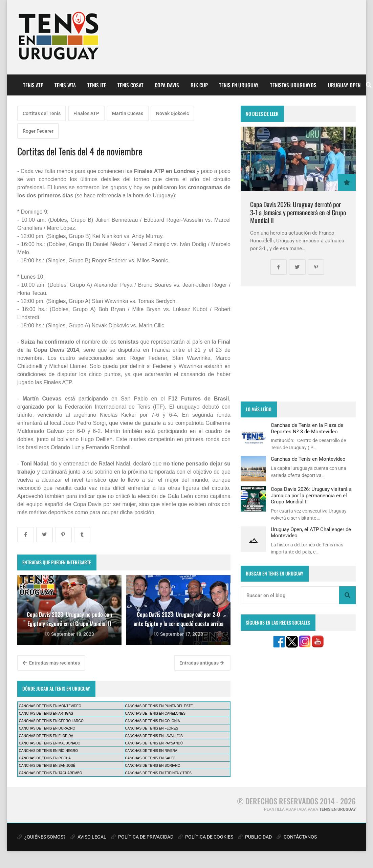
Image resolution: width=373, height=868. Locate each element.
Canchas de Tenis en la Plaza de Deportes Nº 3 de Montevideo (307, 428)
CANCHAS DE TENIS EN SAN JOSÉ (47, 766)
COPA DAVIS (167, 85)
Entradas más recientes (51, 663)
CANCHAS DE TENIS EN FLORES (151, 728)
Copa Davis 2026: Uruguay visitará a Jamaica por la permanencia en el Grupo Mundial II (311, 495)
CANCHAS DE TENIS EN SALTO (150, 758)
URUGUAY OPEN (344, 85)
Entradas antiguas (202, 663)
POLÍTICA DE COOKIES (206, 837)
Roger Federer (38, 131)
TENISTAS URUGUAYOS (293, 85)
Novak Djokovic (172, 113)
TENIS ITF (97, 85)
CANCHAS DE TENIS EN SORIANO (152, 766)
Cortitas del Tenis (42, 113)
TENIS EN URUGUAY (239, 85)
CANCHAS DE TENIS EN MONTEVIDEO (50, 706)
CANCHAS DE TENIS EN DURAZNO (47, 728)
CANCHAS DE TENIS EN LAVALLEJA (154, 736)
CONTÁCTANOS (297, 837)
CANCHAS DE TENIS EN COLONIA (152, 721)
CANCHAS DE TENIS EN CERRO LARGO (51, 721)
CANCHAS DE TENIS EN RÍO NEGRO (48, 751)
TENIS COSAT (130, 85)
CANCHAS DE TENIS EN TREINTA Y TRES (158, 773)
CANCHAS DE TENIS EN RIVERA (151, 751)
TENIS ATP (33, 85)
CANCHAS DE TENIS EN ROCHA (45, 758)
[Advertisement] (298, 344)
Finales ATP (86, 113)
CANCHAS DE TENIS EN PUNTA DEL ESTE (159, 706)
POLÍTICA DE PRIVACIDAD (142, 837)
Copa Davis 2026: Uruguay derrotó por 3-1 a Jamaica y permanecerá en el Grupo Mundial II (298, 212)
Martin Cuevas (128, 113)
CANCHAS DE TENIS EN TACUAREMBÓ (51, 773)
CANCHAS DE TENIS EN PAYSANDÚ (154, 743)
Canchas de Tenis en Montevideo (308, 459)
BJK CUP (199, 85)
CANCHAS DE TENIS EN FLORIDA (46, 736)
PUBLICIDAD (255, 837)
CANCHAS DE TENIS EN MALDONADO (50, 743)
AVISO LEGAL (88, 837)
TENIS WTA (65, 85)
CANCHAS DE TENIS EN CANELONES (155, 713)
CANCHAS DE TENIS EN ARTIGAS (46, 713)
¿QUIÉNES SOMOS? (41, 837)
